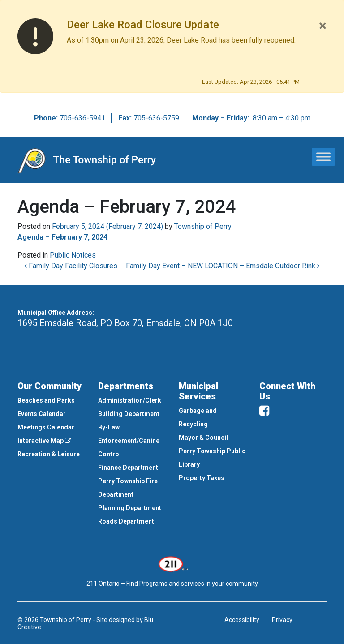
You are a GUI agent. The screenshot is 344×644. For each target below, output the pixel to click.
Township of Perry (203, 226)
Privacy (282, 620)
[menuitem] (51, 400)
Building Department (129, 414)
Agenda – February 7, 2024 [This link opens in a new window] (62, 237)
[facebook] (264, 411)
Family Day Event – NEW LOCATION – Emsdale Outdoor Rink (223, 266)
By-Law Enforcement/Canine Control (129, 441)
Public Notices (73, 255)
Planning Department (130, 508)
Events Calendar (42, 414)
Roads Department (126, 521)
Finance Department (128, 468)
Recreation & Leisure (49, 454)
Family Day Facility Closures (71, 266)
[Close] (323, 26)
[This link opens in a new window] (172, 563)
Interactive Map (44, 441)
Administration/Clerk (130, 400)
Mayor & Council (203, 438)
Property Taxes (202, 478)
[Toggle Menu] (323, 157)
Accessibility (242, 620)
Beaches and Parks (46, 400)
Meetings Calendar (46, 427)
